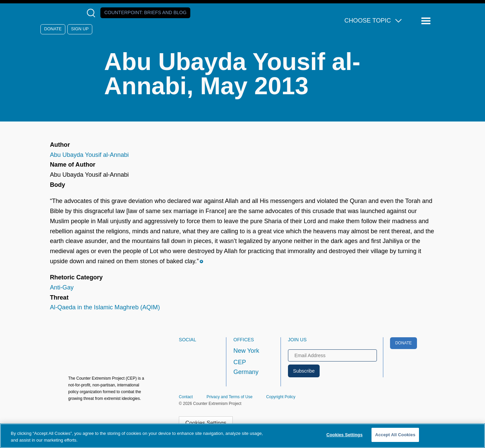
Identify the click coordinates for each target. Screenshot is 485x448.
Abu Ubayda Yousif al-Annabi (89, 155)
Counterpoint (145, 12)
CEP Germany (246, 367)
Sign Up (80, 29)
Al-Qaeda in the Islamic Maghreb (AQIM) (105, 307)
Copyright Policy (281, 397)
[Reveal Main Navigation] (427, 21)
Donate (53, 29)
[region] (243, 436)
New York (246, 351)
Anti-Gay (62, 287)
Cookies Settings (206, 423)
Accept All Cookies (395, 435)
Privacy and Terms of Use (230, 397)
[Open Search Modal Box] (92, 13)
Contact (186, 397)
